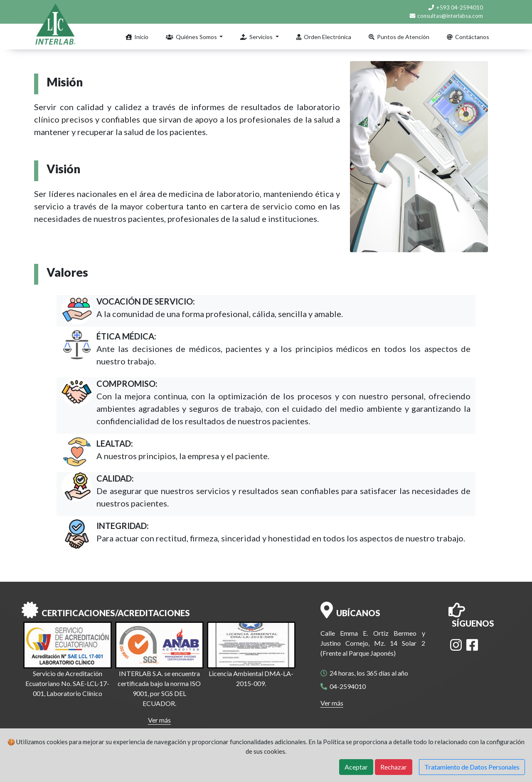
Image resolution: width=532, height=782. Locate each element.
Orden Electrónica (324, 37)
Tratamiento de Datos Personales (472, 767)
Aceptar (356, 767)
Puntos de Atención (399, 37)
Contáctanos (468, 37)
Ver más (159, 720)
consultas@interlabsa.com (446, 16)
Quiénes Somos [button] (192, 37)
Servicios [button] (257, 37)
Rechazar (394, 767)
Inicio (137, 37)
